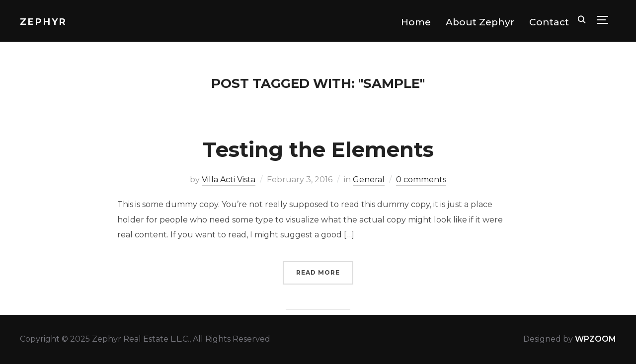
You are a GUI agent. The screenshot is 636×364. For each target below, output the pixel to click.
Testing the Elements (318, 149)
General (369, 180)
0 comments (421, 180)
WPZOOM (596, 339)
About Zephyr (480, 22)
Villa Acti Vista (229, 180)
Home (416, 22)
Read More (318, 272)
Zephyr (43, 22)
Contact (549, 22)
